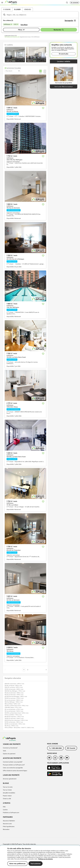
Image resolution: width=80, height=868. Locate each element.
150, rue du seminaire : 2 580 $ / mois (14, 700)
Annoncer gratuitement (10, 779)
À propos (7, 803)
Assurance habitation (9, 821)
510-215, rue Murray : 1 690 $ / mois (13, 685)
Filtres (21, 30)
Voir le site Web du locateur (64, 87)
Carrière (5, 810)
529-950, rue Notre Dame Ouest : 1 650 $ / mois (17, 713)
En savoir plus (64, 54)
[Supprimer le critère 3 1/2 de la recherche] (16, 24)
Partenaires (8, 817)
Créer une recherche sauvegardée (13, 768)
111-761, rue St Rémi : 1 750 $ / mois (13, 715)
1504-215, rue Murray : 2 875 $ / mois (14, 687)
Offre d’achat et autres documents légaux (15, 771)
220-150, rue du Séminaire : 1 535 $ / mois (15, 724)
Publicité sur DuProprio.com (11, 813)
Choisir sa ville (7, 799)
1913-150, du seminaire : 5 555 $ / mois (14, 698)
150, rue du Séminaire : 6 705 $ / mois (14, 709)
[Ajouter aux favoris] (43, 108)
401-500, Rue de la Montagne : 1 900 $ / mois (16, 696)
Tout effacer (24, 25)
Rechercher (59, 30)
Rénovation (6, 829)
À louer (17, 9)
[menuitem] (25, 749)
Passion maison (7, 796)
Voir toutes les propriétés (64, 83)
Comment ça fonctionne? (10, 748)
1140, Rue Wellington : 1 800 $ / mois (14, 702)
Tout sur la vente (8, 787)
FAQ (4, 807)
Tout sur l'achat (7, 790)
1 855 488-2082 (55, 748)
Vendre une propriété (12, 744)
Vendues (28, 9)
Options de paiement (9, 754)
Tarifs (4, 751)
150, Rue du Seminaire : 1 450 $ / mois (14, 695)
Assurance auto (7, 824)
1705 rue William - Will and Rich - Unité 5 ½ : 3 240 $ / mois (19, 728)
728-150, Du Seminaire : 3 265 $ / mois (14, 718)
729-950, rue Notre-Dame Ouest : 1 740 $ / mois (16, 706)
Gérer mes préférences (17, 864)
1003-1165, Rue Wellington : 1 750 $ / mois (15, 691)
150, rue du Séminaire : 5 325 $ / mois (14, 711)
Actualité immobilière (9, 793)
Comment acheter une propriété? (13, 762)
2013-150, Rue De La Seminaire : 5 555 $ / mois (16, 720)
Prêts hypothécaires (9, 827)
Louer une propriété (11, 775)
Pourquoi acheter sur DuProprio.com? (14, 765)
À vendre (7, 9)
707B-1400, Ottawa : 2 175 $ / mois (13, 707)
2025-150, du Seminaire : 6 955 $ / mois (14, 684)
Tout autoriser (36, 864)
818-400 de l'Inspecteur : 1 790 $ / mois (14, 717)
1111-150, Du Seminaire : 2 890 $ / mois (14, 689)
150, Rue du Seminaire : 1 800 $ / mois (14, 693)
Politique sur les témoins (45, 859)
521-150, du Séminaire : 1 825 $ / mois (14, 722)
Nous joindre (53, 744)
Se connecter (75, 3)
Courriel (71, 748)
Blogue (6, 783)
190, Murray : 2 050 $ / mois (11, 726)
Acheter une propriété (12, 758)
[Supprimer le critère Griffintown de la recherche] (8, 24)
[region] (40, 857)
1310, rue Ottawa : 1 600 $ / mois (12, 704)
